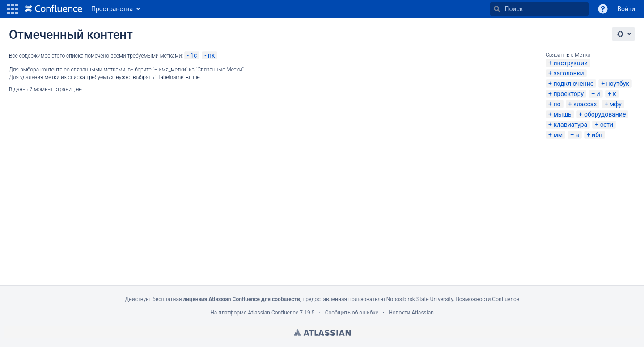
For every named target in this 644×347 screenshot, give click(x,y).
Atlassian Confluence (273, 313)
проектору (568, 94)
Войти (626, 9)
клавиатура (570, 125)
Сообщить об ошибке (352, 313)
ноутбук (618, 84)
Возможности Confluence (487, 299)
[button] (13, 9)
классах (585, 104)
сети (607, 125)
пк (212, 55)
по (557, 104)
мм (558, 135)
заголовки (568, 73)
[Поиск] (497, 9)
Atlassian (322, 332)
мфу (616, 104)
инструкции (570, 63)
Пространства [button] (112, 9)
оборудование (605, 114)
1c (193, 55)
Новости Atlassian (411, 313)
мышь (562, 114)
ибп (597, 135)
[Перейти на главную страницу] (54, 9)
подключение (573, 84)
